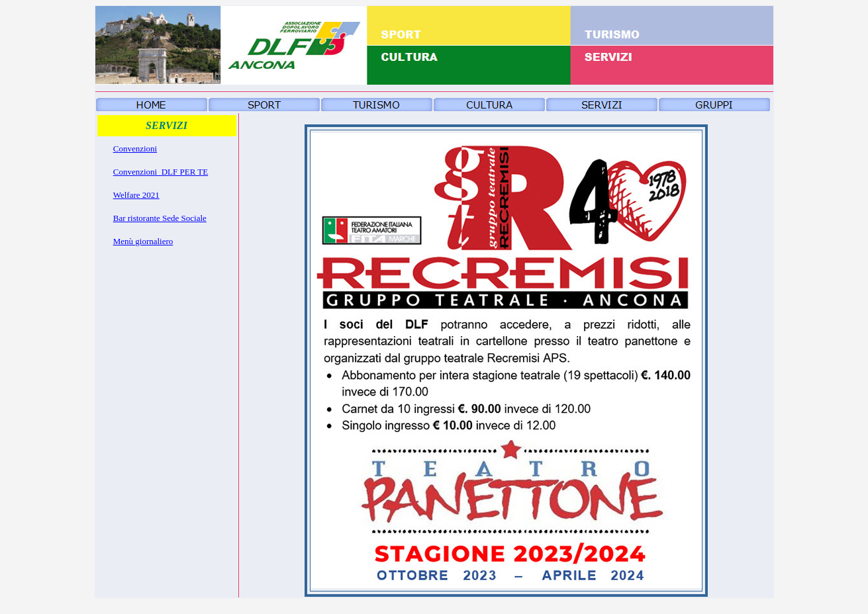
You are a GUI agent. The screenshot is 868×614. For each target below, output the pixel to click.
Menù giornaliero (143, 241)
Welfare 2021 (136, 195)
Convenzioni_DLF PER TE (161, 172)
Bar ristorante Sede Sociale (160, 218)
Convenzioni (135, 149)
